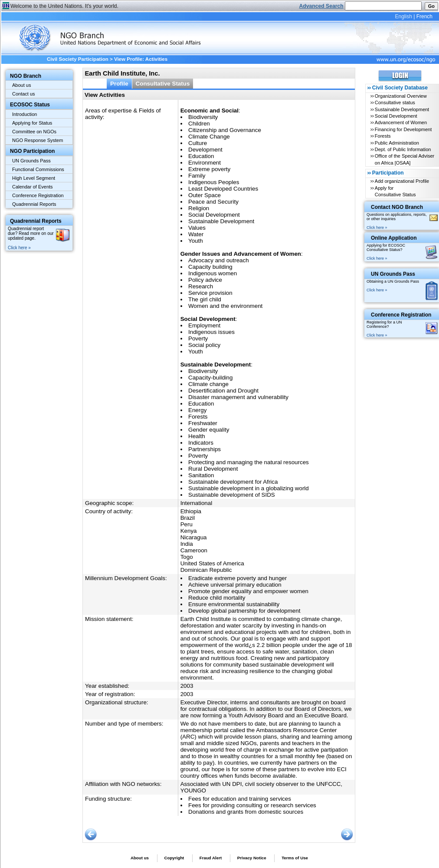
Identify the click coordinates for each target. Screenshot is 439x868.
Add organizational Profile (402, 181)
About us (21, 85)
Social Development (396, 116)
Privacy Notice (252, 858)
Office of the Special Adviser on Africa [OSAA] (405, 159)
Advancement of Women (401, 122)
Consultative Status (163, 84)
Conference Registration (38, 195)
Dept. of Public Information (403, 149)
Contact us (24, 94)
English (403, 17)
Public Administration (397, 143)
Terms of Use (295, 858)
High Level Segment (34, 178)
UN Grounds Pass (31, 161)
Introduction (25, 114)
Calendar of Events (33, 187)
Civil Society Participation (78, 59)
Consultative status (395, 102)
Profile (119, 84)
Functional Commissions (38, 169)
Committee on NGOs (34, 132)
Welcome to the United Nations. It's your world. (64, 6)
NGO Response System (38, 140)
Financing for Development (403, 129)
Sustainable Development (402, 109)
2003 (187, 686)
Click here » (19, 248)
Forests (383, 136)
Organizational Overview (401, 96)
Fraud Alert (211, 858)
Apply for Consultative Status (395, 191)
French (424, 17)
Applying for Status (32, 123)
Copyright (174, 858)
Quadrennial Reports (34, 204)
